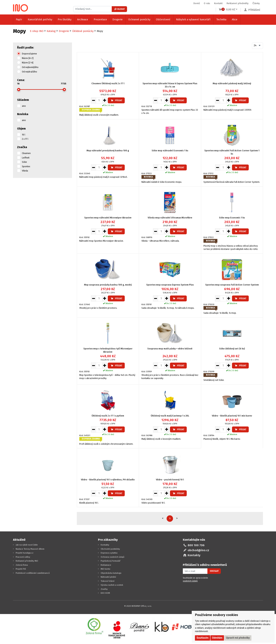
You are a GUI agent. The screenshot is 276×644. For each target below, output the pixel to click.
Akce (235, 20)
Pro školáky (65, 20)
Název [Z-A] (28, 63)
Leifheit (26, 158)
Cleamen (26, 153)
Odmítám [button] (217, 638)
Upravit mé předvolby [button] (238, 638)
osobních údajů (190, 581)
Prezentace (100, 20)
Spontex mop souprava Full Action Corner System (232, 285)
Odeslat (214, 571)
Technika (221, 20)
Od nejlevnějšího (30, 67)
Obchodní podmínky (110, 549)
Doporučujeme (29, 54)
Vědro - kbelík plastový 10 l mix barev (232, 416)
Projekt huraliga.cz (24, 553)
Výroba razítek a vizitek (112, 585)
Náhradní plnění (108, 577)
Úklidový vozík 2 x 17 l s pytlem (108, 416)
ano (24, 106)
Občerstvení (163, 20)
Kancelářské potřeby (40, 20)
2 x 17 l (25, 139)
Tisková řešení (108, 581)
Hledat (119, 9)
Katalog (51, 31)
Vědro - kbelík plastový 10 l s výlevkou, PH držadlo (108, 480)
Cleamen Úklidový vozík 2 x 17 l (108, 83)
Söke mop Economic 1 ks (232, 218)
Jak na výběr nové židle (27, 545)
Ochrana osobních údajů (113, 557)
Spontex (26, 166)
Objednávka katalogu (111, 573)
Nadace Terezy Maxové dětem (30, 549)
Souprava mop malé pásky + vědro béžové (170, 349)
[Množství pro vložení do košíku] (99, 100)
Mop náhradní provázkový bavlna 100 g (108, 151)
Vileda (25, 171)
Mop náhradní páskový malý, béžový (232, 83)
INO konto (105, 569)
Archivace (83, 20)
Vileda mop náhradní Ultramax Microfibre (170, 218)
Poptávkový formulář (111, 561)
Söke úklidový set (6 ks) (232, 349)
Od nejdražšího (29, 72)
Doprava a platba (109, 553)
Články (256, 3)
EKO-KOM (105, 593)
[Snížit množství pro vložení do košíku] (93, 100)
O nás (207, 3)
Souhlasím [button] (203, 638)
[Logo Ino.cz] (20, 8)
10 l (24, 135)
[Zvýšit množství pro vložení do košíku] (105, 100)
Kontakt (218, 3)
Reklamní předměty (238, 3)
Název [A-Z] (28, 58)
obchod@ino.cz (198, 550)
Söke (24, 162)
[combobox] (257, 46)
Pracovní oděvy (23, 557)
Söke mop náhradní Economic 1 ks (170, 151)
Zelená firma (22, 565)
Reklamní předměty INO (27, 561)
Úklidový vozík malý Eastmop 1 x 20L (170, 416)
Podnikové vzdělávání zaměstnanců (33, 573)
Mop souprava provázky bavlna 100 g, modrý (108, 285)
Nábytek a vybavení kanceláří (193, 20)
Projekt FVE (21, 569)
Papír (19, 20)
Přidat (116, 100)
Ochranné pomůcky (139, 20)
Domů (197, 3)
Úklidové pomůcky (83, 31)
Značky (104, 589)
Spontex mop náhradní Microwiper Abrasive (108, 218)
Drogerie (118, 20)
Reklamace (106, 565)
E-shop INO (37, 31)
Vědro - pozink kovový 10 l (170, 480)
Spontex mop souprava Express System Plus (170, 285)
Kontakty (105, 545)
